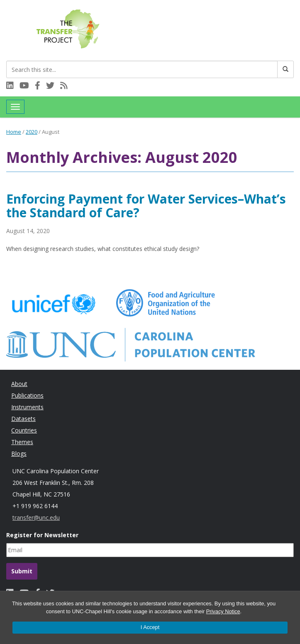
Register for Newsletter (42, 535)
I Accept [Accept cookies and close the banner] (150, 627)
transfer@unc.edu (36, 517)
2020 (32, 132)
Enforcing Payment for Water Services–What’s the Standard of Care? (146, 206)
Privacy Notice (223, 611)
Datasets (23, 419)
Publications (27, 395)
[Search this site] (142, 69)
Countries (24, 430)
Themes (22, 442)
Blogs (19, 454)
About (19, 384)
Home (14, 132)
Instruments (27, 407)
